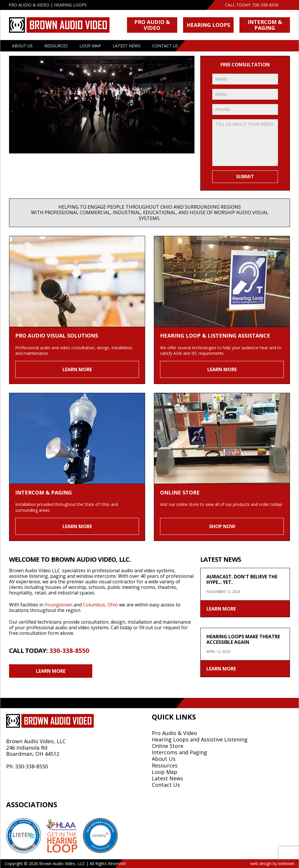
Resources (56, 46)
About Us (22, 46)
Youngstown (59, 605)
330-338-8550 (265, 5)
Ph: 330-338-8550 (27, 766)
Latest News (127, 46)
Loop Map (90, 46)
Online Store (168, 746)
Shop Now (222, 526)
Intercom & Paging (265, 25)
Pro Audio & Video (152, 25)
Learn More (77, 369)
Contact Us (165, 46)
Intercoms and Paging (179, 752)
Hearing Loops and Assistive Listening (200, 739)
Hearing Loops (208, 25)
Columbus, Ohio (100, 605)
